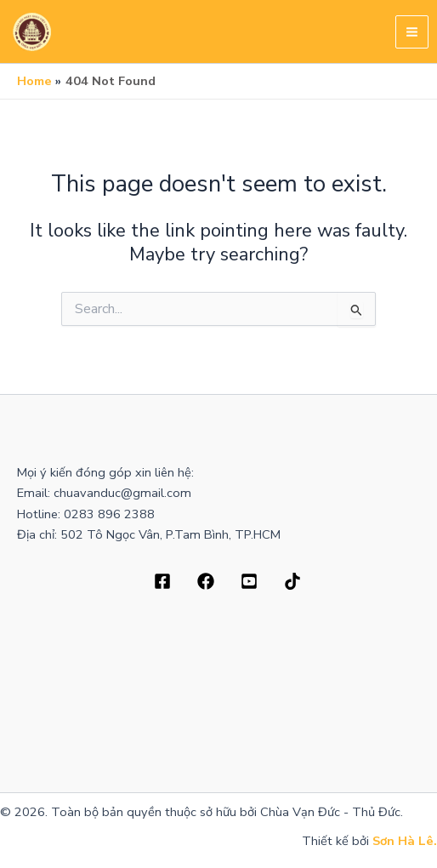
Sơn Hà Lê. (405, 841)
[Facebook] (162, 581)
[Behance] (249, 581)
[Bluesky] (292, 581)
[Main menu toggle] (412, 32)
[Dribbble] (206, 581)
